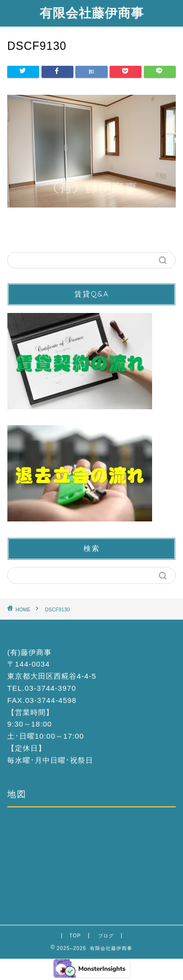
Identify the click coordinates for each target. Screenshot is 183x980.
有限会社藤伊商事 (92, 13)
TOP (75, 936)
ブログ (106, 936)
